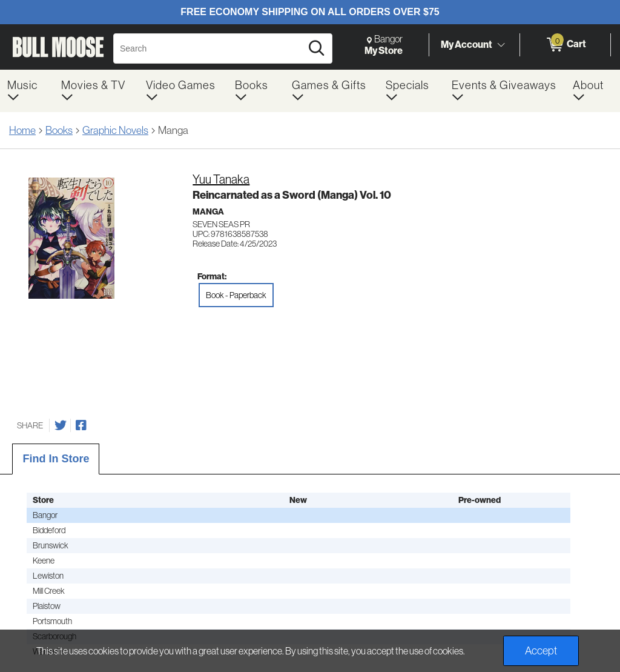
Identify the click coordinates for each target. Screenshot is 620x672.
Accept (541, 651)
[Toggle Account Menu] (501, 45)
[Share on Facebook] (81, 425)
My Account (467, 44)
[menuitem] (27, 91)
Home (22, 130)
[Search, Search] (209, 48)
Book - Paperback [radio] (236, 295)
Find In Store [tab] (56, 459)
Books (59, 130)
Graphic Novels (115, 130)
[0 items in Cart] (565, 45)
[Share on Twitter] (61, 425)
